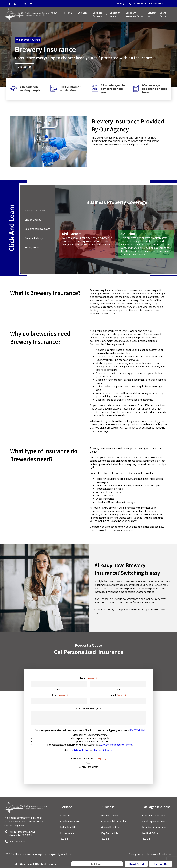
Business (83, 13)
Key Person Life (110, 833)
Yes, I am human (90, 767)
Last (118, 689)
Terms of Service (103, 750)
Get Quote (97, 864)
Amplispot (67, 854)
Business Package (98, 14)
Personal (68, 13)
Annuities (65, 815)
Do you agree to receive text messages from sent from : (89, 740)
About (54, 13)
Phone (59, 695)
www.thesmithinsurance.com (116, 745)
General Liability (110, 827)
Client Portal (163, 14)
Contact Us (152, 14)
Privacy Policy (81, 750)
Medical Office (150, 833)
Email (118, 695)
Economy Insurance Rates (134, 14)
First (59, 689)
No (90, 763)
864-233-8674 (137, 730)
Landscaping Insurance (155, 821)
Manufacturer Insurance (155, 827)
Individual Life (68, 827)
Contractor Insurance (154, 815)
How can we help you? (89, 708)
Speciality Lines (115, 14)
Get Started (25, 67)
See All (64, 839)
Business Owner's (111, 815)
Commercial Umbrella (114, 821)
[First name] (59, 684)
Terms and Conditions (159, 854)
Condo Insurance (69, 821)
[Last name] (118, 684)
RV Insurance (67, 833)
